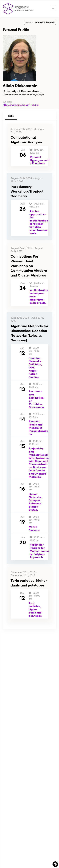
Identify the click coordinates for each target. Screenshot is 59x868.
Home (28, 22)
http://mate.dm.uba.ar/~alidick (21, 105)
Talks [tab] (11, 116)
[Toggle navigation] (53, 9)
